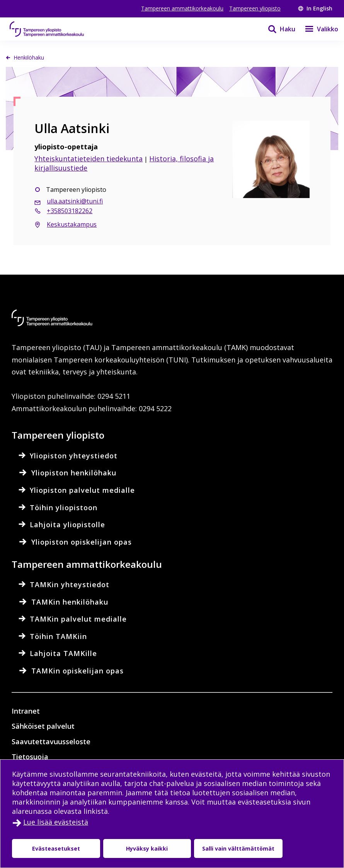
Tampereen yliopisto (255, 8)
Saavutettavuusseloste (51, 742)
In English (315, 8)
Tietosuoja (30, 757)
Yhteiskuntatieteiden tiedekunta (89, 159)
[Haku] (277, 29)
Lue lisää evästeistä (56, 822)
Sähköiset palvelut (43, 726)
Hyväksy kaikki (147, 848)
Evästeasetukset (56, 848)
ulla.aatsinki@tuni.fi (75, 201)
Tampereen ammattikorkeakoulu (182, 8)
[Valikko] (317, 29)
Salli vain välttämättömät (238, 848)
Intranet (26, 711)
